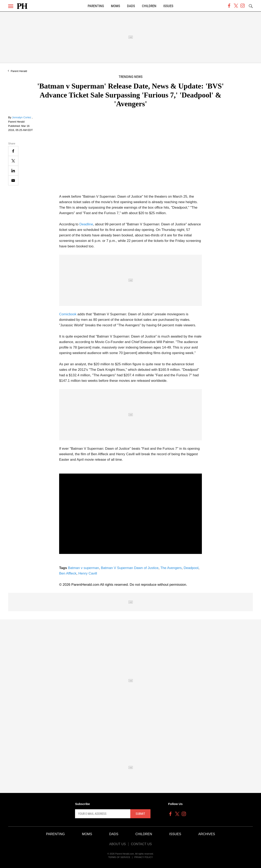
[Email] (13, 180)
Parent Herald (19, 71)
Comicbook (68, 314)
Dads (131, 6)
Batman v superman (83, 568)
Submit (140, 814)
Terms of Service (119, 857)
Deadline (86, 224)
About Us (117, 844)
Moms (116, 6)
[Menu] (11, 6)
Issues (168, 6)
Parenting (96, 6)
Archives (207, 834)
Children (149, 6)
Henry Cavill (88, 573)
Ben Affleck (68, 573)
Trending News (131, 77)
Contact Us (141, 844)
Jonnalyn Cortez (22, 117)
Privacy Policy (144, 857)
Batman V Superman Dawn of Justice (130, 568)
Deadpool (191, 568)
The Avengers (171, 568)
